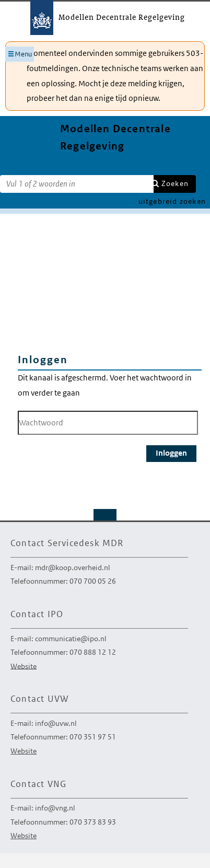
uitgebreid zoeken (172, 201)
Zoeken (175, 183)
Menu (23, 54)
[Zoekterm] (77, 184)
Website (24, 666)
